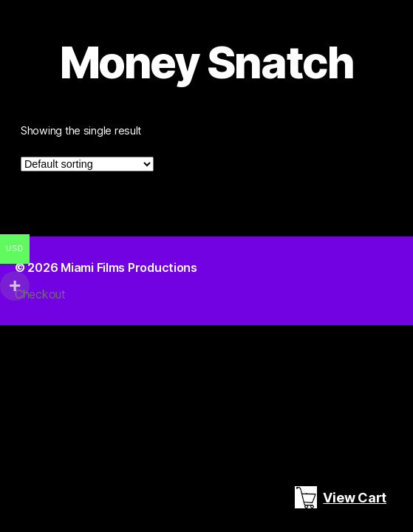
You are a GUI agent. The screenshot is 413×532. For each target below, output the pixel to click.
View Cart (341, 497)
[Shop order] (87, 164)
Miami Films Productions (129, 267)
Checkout (40, 294)
